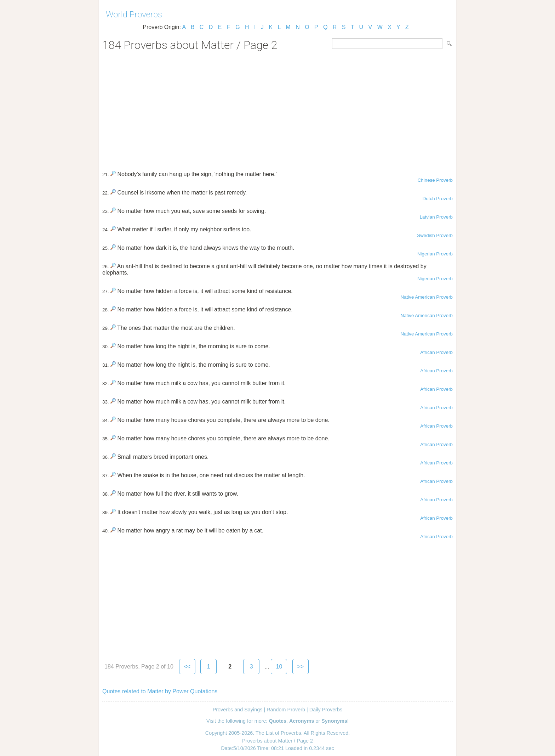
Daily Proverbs (326, 710)
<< (187, 667)
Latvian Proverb (436, 217)
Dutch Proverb (438, 199)
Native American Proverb (427, 297)
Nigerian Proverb (435, 254)
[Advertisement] (277, 108)
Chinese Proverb (435, 180)
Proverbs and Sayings (238, 710)
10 (279, 667)
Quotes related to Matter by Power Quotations (160, 691)
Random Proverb (286, 710)
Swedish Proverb (435, 235)
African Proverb (436, 352)
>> (301, 667)
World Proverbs (134, 15)
